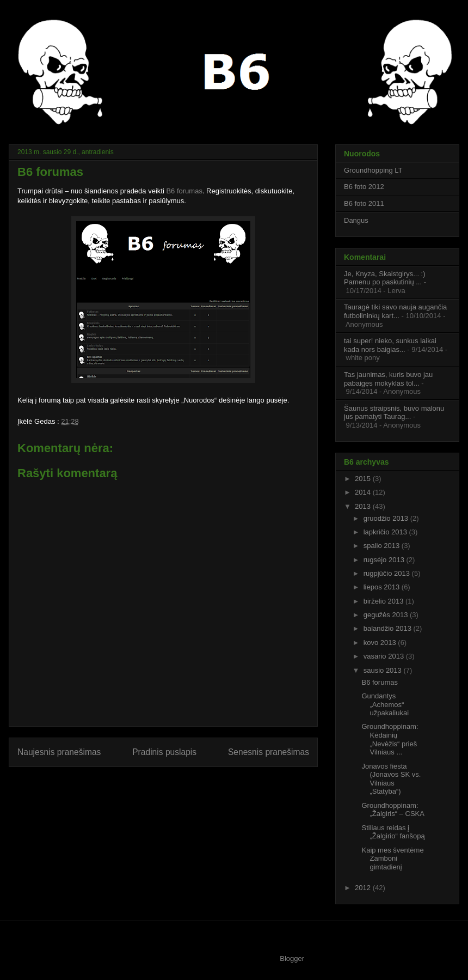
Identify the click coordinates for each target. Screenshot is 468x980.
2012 (364, 888)
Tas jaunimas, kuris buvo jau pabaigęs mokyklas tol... (388, 379)
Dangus (356, 220)
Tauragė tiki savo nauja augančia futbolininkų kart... (395, 311)
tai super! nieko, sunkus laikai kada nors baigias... (390, 345)
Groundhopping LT (373, 170)
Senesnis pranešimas (269, 752)
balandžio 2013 (389, 628)
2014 (364, 492)
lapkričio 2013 (386, 532)
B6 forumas (184, 191)
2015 (364, 479)
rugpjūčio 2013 (388, 573)
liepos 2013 (383, 587)
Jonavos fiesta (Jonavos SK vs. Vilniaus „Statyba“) (391, 779)
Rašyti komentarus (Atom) (185, 780)
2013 (364, 506)
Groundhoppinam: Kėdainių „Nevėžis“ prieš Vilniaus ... (390, 739)
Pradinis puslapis (164, 752)
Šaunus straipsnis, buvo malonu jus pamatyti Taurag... (394, 413)
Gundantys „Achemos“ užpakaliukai (385, 704)
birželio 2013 (384, 601)
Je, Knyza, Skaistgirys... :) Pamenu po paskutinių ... (385, 278)
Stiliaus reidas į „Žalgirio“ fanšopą (393, 832)
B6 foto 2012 (364, 187)
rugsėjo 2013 (385, 560)
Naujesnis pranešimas (59, 752)
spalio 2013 (383, 546)
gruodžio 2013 (387, 518)
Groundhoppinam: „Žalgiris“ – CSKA (393, 810)
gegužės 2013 (387, 615)
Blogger (292, 958)
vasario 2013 (385, 656)
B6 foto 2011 (364, 203)
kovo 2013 (381, 643)
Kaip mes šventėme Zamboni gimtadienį (392, 859)
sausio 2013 (384, 670)
